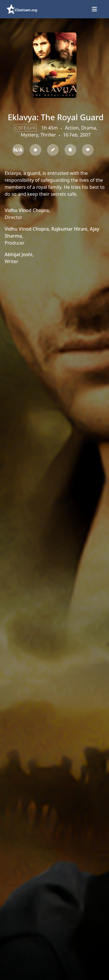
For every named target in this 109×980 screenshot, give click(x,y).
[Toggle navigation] (94, 9)
